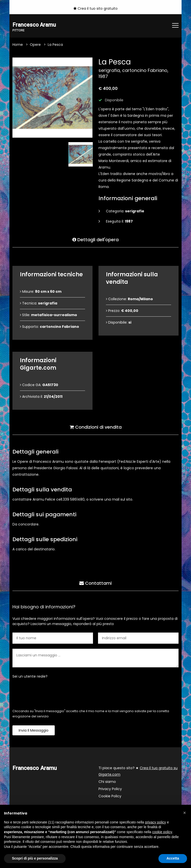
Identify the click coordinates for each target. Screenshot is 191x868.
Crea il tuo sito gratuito (95, 8)
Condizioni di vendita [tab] (96, 427)
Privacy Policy (110, 789)
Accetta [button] (173, 858)
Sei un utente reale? (30, 677)
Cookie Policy (110, 796)
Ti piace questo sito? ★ (138, 771)
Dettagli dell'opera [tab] (95, 239)
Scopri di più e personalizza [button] (35, 858)
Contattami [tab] (95, 583)
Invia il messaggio (34, 731)
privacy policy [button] (155, 822)
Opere (35, 45)
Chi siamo (107, 782)
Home (18, 45)
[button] (185, 813)
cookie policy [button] (162, 832)
